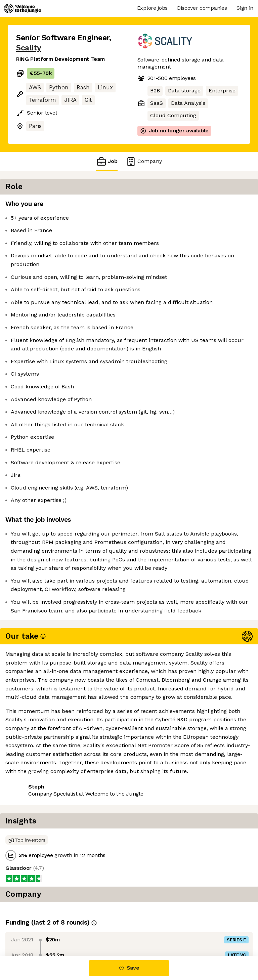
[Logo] (23, 8)
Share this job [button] (35, 852)
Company (144, 161)
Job (107, 161)
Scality (29, 48)
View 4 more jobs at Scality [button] (51, 864)
